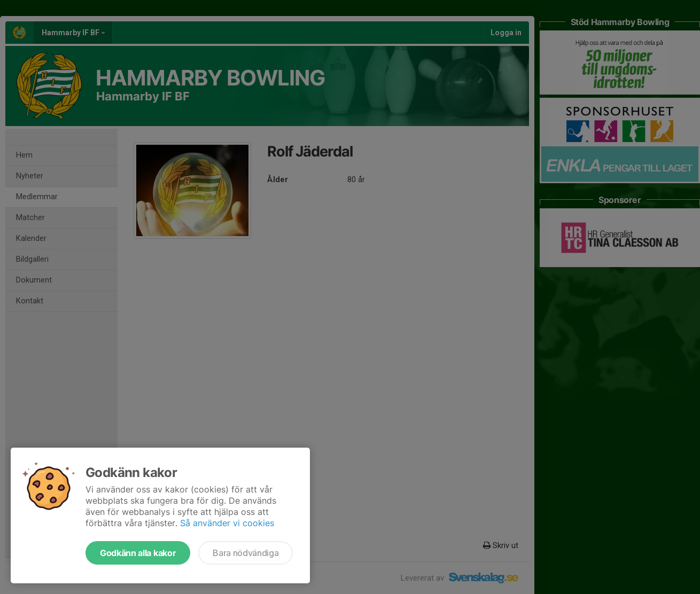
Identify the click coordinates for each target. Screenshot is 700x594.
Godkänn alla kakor (138, 553)
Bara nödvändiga (246, 553)
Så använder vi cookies (227, 523)
